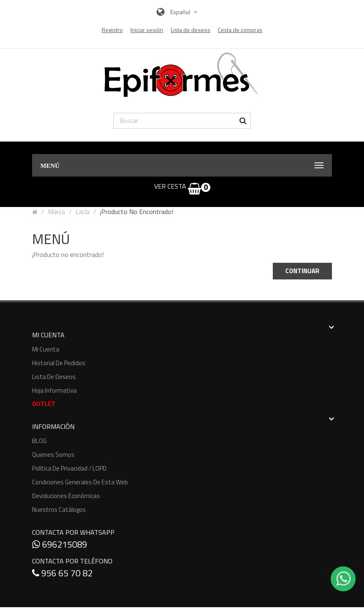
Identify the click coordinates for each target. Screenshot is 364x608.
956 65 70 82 (62, 573)
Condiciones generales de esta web (80, 482)
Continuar (302, 271)
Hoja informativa (54, 390)
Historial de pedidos (59, 363)
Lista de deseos (54, 377)
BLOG (39, 441)
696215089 (60, 544)
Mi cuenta (46, 349)
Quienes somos (53, 455)
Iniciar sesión (147, 30)
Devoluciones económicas (66, 496)
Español (185, 12)
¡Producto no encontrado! (137, 212)
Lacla (82, 212)
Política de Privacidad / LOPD (69, 468)
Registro (112, 30)
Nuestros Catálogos (59, 510)
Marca (56, 212)
